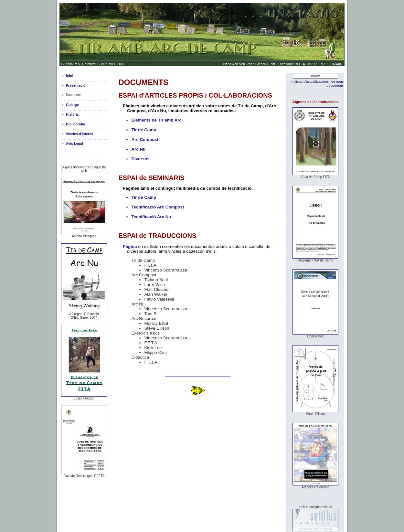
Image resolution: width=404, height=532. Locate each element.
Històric (72, 114)
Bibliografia (75, 124)
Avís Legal (74, 144)
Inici (69, 76)
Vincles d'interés (80, 134)
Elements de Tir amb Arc (156, 120)
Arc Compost (145, 139)
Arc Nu (138, 149)
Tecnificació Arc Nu (151, 217)
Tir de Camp (144, 130)
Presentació (76, 85)
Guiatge (72, 105)
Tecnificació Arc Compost (158, 207)
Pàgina (130, 246)
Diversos (140, 159)
